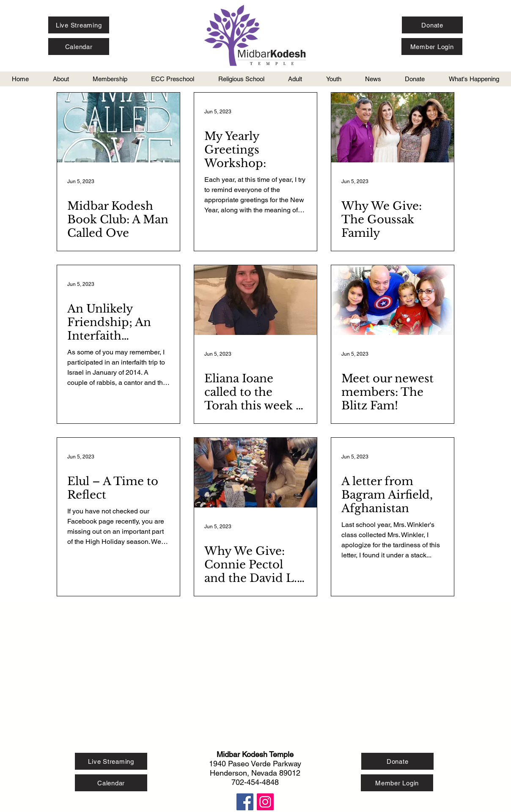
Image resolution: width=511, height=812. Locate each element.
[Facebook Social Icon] (245, 802)
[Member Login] (432, 47)
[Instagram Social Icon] (265, 802)
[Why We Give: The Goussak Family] (393, 128)
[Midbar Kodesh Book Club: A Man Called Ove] (118, 128)
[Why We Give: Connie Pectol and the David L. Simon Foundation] (255, 473)
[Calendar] (79, 47)
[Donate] (432, 25)
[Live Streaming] (79, 25)
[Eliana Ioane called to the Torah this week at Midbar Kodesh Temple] (255, 300)
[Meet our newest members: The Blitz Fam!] (393, 300)
